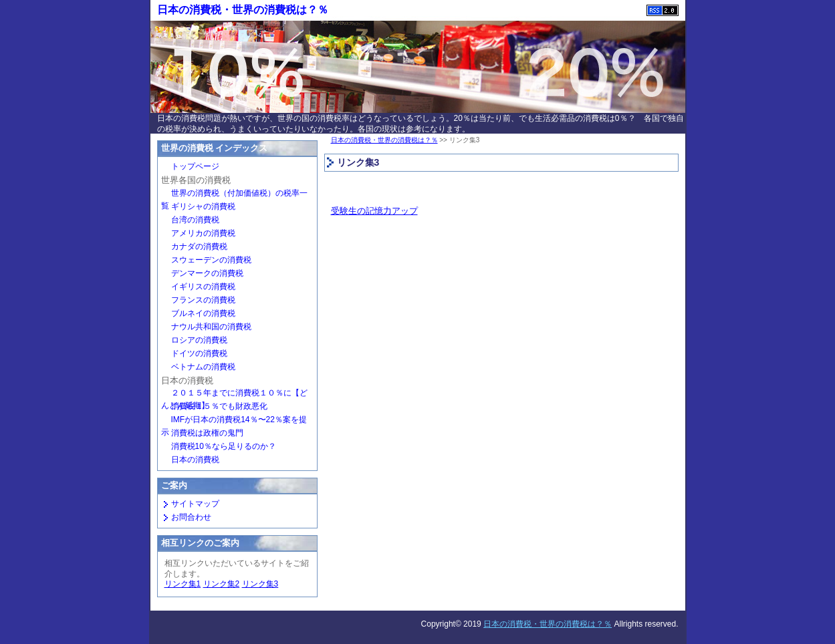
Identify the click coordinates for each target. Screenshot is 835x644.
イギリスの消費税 (203, 287)
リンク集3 (260, 584)
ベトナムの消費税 (203, 367)
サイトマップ (195, 504)
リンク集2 (222, 584)
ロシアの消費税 (199, 340)
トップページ (195, 166)
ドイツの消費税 (199, 353)
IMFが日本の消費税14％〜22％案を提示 (234, 421)
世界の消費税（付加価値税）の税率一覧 (234, 194)
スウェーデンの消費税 (211, 260)
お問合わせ (191, 517)
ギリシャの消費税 (203, 206)
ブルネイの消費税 (203, 313)
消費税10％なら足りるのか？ (224, 446)
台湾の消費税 (195, 220)
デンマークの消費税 (207, 273)
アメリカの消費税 (203, 233)
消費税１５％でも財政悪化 (219, 406)
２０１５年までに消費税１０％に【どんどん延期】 (234, 394)
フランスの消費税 (203, 300)
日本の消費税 (195, 460)
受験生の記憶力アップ (374, 211)
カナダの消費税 (199, 247)
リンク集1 (183, 584)
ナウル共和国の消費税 (211, 327)
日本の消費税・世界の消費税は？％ (243, 10)
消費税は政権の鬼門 (207, 433)
